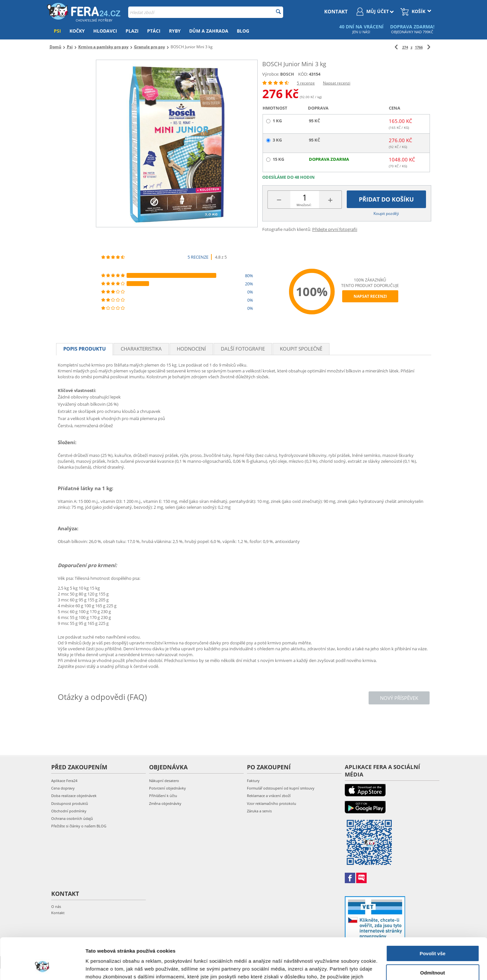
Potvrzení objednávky (167, 788)
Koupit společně (301, 349)
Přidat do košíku (386, 199)
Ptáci (154, 31)
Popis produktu (84, 349)
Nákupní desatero (164, 781)
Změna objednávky (165, 803)
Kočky (77, 31)
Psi (57, 31)
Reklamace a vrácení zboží (269, 796)
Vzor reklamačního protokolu (272, 803)
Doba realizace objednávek (74, 796)
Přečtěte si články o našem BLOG (79, 826)
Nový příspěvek (399, 698)
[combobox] (206, 12)
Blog (243, 31)
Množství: (304, 205)
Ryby (175, 31)
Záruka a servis (259, 811)
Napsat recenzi (337, 83)
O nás (56, 906)
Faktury (253, 781)
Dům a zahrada (209, 31)
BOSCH (287, 74)
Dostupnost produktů (70, 803)
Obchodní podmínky (69, 811)
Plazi (132, 31)
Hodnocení (191, 349)
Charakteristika (141, 349)
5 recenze (306, 83)
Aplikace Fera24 (64, 781)
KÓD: (303, 74)
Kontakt (58, 913)
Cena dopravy (63, 788)
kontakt (336, 11)
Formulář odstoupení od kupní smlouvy (281, 788)
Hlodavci (105, 31)
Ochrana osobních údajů (72, 818)
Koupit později (386, 213)
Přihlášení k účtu (163, 796)
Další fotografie (243, 349)
